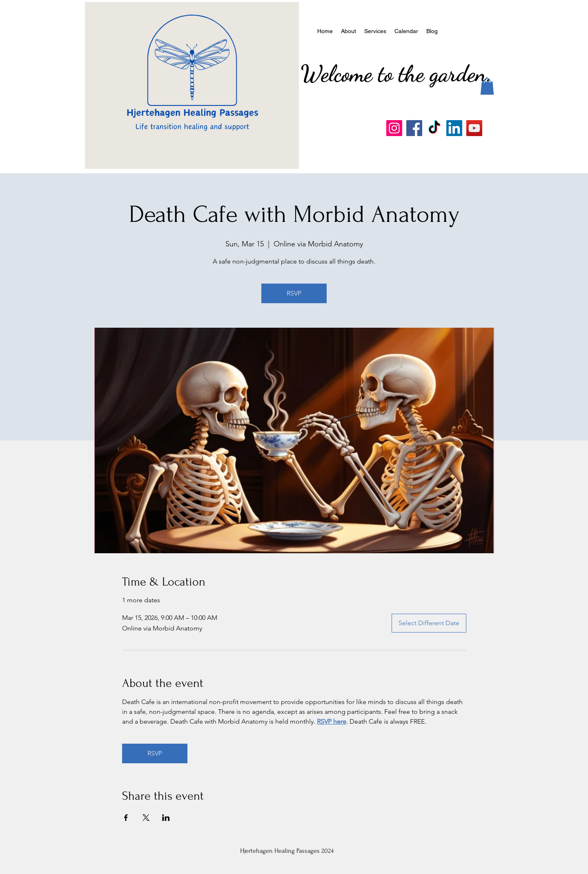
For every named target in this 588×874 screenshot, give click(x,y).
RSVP (294, 293)
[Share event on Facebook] (126, 818)
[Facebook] (414, 128)
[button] (487, 86)
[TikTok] (434, 128)
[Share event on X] (146, 818)
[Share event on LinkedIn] (166, 818)
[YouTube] (474, 128)
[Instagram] (394, 128)
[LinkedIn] (454, 128)
